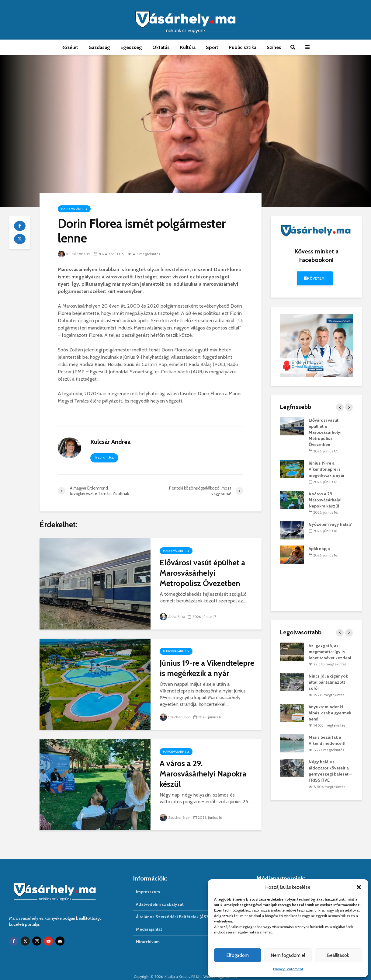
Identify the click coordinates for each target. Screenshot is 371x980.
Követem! (315, 278)
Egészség (131, 47)
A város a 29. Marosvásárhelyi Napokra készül (203, 774)
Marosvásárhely (74, 209)
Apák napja (319, 549)
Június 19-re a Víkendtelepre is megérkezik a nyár (207, 668)
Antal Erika (173, 617)
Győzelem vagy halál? (330, 524)
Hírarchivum (148, 931)
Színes (274, 47)
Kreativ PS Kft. (190, 966)
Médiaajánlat (149, 919)
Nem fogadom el (288, 955)
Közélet (70, 47)
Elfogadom (238, 955)
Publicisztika (243, 47)
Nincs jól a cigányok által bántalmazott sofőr (328, 682)
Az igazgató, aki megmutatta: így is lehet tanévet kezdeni (330, 652)
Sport (212, 47)
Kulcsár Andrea (75, 254)
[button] (359, 887)
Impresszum (148, 881)
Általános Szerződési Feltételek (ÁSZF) (174, 906)
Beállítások (338, 955)
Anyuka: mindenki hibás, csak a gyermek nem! (330, 713)
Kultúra (188, 47)
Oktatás (161, 47)
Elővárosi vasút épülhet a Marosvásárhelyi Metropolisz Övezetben (202, 573)
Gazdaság (99, 47)
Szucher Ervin (175, 717)
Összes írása (104, 458)
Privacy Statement (288, 969)
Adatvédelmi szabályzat (160, 894)
